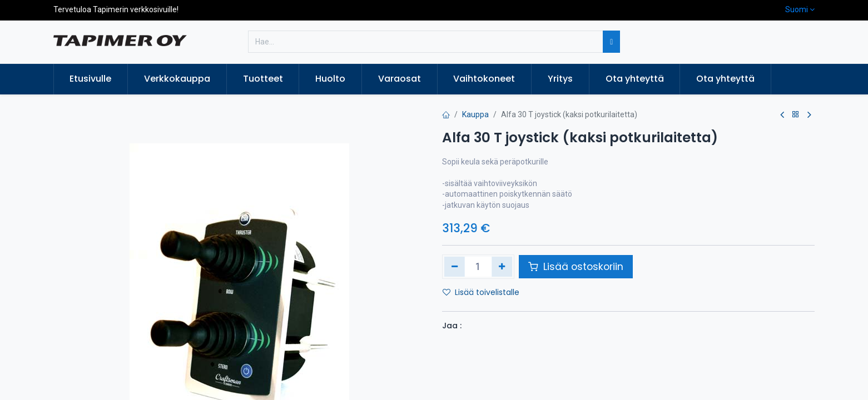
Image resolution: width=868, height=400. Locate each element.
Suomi (797, 9)
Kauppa (475, 114)
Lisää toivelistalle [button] (481, 292)
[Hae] (611, 42)
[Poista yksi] (455, 267)
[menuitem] (91, 79)
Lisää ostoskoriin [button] (576, 267)
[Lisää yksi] (502, 267)
